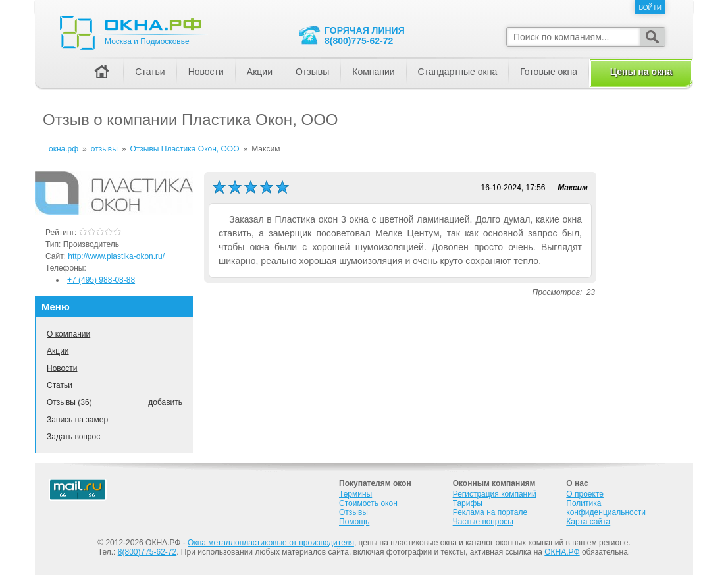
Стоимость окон (368, 503)
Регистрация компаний (495, 494)
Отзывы (312, 72)
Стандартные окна (458, 72)
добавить (165, 402)
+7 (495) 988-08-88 (101, 280)
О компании (68, 334)
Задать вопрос (73, 437)
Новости (62, 368)
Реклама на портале (490, 512)
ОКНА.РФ (562, 552)
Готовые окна (549, 72)
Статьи (60, 385)
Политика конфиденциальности (606, 508)
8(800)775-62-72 (359, 41)
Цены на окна (641, 72)
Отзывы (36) (69, 402)
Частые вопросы (483, 522)
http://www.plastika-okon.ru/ (116, 256)
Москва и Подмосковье (147, 41)
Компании (373, 72)
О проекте (585, 494)
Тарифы (468, 503)
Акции (58, 351)
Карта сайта (588, 522)
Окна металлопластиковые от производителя (271, 543)
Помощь (354, 522)
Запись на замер (77, 420)
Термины (355, 494)
